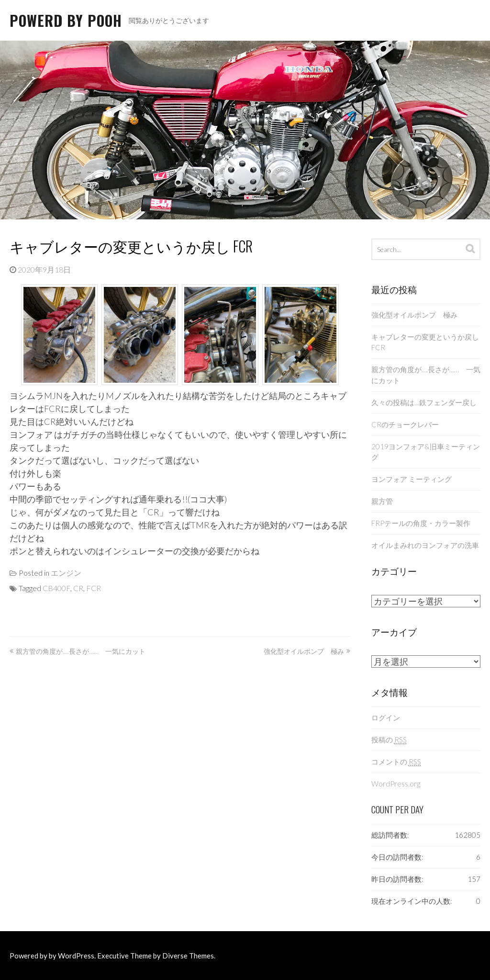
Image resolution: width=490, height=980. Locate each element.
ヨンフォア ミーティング (412, 479)
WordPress (76, 956)
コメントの (396, 762)
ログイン (386, 718)
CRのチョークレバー (405, 424)
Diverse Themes (188, 956)
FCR (94, 588)
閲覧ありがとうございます (169, 20)
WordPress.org (396, 784)
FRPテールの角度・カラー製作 (421, 523)
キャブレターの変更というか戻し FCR (131, 246)
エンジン (66, 573)
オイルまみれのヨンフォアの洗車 (425, 545)
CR (78, 588)
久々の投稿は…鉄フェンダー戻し (424, 402)
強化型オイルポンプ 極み (304, 651)
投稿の (389, 740)
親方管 (382, 501)
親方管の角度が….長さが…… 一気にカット (81, 651)
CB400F (56, 588)
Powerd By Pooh (66, 20)
